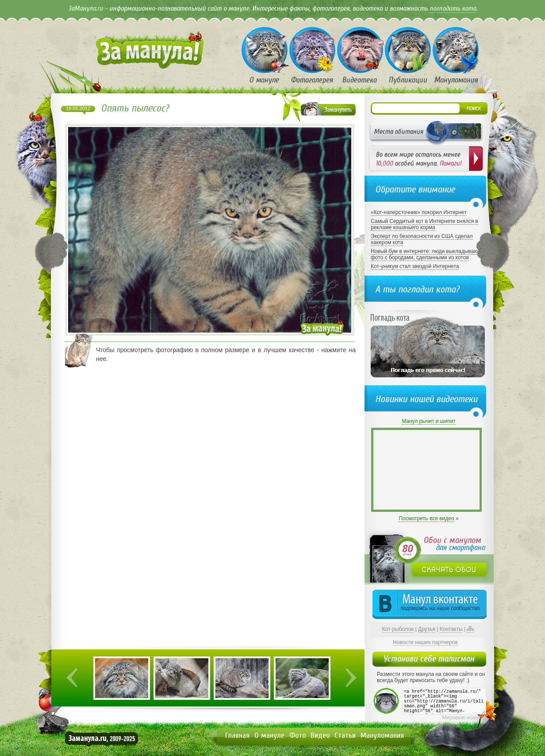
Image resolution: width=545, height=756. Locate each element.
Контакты (451, 629)
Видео (320, 735)
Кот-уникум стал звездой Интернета (415, 266)
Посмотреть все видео (426, 518)
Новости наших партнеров (425, 642)
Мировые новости (464, 718)
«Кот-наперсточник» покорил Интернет (419, 212)
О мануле (269, 735)
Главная (237, 735)
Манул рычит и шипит (429, 421)
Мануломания (382, 735)
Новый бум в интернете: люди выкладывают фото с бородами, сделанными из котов (425, 254)
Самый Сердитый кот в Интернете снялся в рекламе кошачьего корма (424, 224)
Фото (297, 735)
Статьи (345, 735)
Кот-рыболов (398, 629)
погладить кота (453, 8)
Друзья (427, 629)
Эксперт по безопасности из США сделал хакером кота (422, 239)
